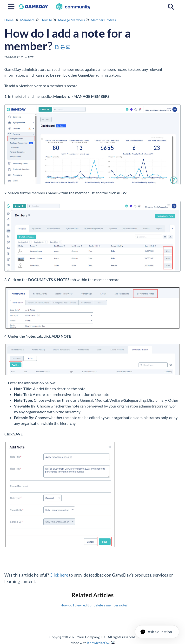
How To (46, 20)
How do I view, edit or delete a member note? (94, 605)
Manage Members (71, 20)
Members (27, 20)
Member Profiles (103, 20)
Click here (59, 575)
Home (9, 20)
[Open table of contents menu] (12, 6)
